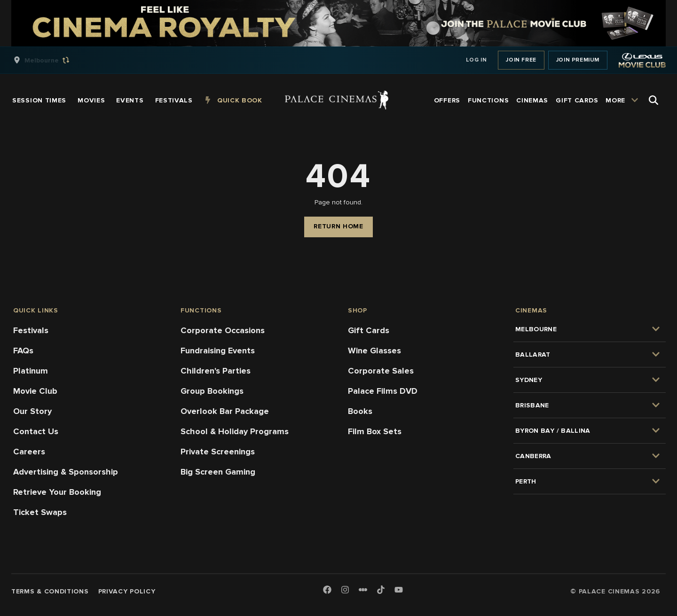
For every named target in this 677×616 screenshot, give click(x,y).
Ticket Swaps (40, 512)
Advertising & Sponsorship (66, 472)
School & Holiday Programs (235, 431)
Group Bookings (212, 391)
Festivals (31, 330)
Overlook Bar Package (225, 411)
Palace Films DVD (383, 391)
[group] (51, 60)
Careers (29, 452)
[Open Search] (653, 100)
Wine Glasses (374, 351)
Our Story (32, 411)
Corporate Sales (381, 371)
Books (360, 411)
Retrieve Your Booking (57, 492)
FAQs (23, 351)
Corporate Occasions (223, 330)
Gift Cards (369, 330)
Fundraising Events (218, 351)
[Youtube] (399, 590)
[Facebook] (327, 590)
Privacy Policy (127, 591)
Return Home (338, 226)
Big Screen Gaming (218, 472)
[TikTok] (381, 590)
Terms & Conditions (50, 591)
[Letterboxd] (363, 590)
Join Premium (578, 60)
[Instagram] (345, 590)
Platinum (31, 371)
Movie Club (35, 391)
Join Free (521, 60)
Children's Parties (216, 371)
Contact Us (36, 431)
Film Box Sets (375, 431)
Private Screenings (218, 452)
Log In (476, 60)
